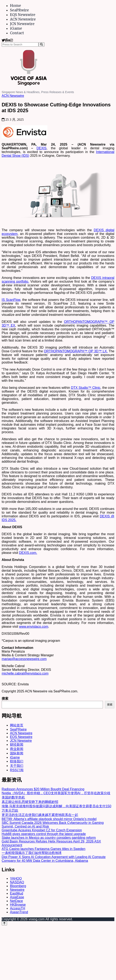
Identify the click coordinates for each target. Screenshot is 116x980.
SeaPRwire (19, 10)
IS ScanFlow (11, 300)
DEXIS (42, 148)
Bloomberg (18, 886)
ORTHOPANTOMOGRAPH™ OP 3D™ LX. (76, 351)
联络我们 (17, 761)
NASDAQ (17, 882)
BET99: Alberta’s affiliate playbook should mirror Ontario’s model (49, 819)
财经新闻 (17, 745)
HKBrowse (18, 905)
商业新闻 (17, 749)
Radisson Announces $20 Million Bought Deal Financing (43, 789)
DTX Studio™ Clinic (86, 388)
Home (15, 6)
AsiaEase (17, 897)
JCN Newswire (22, 24)
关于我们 (17, 766)
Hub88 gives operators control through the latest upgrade (44, 834)
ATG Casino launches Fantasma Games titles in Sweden (44, 849)
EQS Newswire (23, 15)
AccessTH (18, 908)
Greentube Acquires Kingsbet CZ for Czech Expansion (42, 830)
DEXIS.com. (28, 553)
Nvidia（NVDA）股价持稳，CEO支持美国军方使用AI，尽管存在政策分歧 (56, 793)
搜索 (5, 699)
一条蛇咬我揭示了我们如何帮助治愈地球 (32, 853)
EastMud (17, 893)
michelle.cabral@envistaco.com (25, 673)
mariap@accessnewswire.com (24, 659)
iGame (16, 28)
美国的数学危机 (13, 797)
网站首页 (17, 725)
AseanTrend (19, 912)
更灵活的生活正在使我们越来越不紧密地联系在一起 (40, 815)
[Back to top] (4, 923)
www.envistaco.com (34, 627)
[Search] (41, 44)
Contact (17, 33)
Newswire (17, 890)
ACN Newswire (23, 19)
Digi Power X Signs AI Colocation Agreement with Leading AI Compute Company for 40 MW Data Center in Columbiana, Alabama (54, 859)
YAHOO (16, 878)
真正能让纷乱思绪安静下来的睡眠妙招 (30, 802)
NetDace (16, 901)
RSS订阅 (17, 770)
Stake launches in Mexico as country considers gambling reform (49, 838)
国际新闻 (17, 753)
